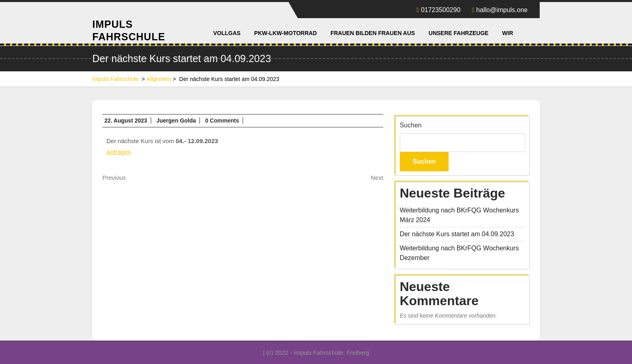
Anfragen (119, 152)
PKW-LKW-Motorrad (286, 33)
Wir (508, 33)
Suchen (411, 125)
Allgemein (159, 79)
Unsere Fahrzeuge (458, 33)
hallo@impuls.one (500, 10)
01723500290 (439, 10)
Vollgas (227, 33)
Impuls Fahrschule (115, 79)
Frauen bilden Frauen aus (373, 33)
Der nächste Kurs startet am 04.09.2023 (457, 234)
